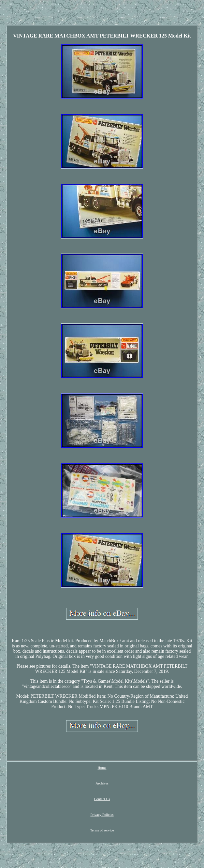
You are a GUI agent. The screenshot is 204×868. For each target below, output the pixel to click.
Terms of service (102, 830)
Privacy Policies (102, 814)
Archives (102, 783)
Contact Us (102, 799)
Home (102, 767)
